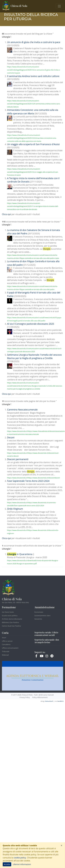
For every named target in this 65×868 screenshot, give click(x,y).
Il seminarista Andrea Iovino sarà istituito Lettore (33, 76)
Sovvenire (38, 619)
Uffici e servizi (7, 641)
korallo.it (60, 701)
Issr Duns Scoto (8, 612)
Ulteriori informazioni (22, 864)
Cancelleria (6, 644)
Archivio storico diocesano (12, 619)
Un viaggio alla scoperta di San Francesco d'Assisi (33, 144)
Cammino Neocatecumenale (22, 410)
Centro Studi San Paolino (11, 626)
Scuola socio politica (10, 616)
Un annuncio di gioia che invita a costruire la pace (34, 42)
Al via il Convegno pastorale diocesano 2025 (31, 324)
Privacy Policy (25, 697)
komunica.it (49, 701)
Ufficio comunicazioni (10, 648)
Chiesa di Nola (15, 6)
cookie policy (20, 858)
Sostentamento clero (42, 616)
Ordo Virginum (15, 509)
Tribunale (6, 651)
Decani (11, 437)
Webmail (5, 655)
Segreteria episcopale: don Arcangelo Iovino (47, 641)
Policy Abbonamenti (40, 697)
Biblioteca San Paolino (10, 622)
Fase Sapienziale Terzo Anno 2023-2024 (28, 481)
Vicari (4, 638)
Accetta (7, 864)
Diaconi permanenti (18, 459)
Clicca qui (6, 214)
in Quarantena (20, 554)
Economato (39, 612)
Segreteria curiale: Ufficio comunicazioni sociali (46, 634)
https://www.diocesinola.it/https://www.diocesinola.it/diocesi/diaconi (33, 478)
